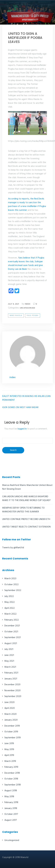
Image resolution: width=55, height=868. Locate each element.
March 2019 (10, 761)
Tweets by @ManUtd (13, 548)
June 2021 (9, 655)
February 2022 (12, 620)
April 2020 (10, 708)
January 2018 (11, 808)
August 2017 (11, 820)
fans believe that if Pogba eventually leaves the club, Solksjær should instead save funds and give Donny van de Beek (26, 263)
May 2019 (9, 749)
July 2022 (9, 596)
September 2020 (13, 696)
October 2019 (11, 732)
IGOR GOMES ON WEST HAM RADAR (20, 407)
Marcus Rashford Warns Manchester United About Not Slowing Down (27, 487)
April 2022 (10, 608)
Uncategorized (27, 308)
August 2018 (11, 791)
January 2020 (11, 720)
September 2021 (13, 638)
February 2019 (11, 767)
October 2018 (11, 779)
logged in (22, 429)
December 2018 (12, 773)
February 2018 (11, 802)
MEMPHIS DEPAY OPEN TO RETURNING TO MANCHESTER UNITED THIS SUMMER (23, 510)
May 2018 (9, 797)
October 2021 (11, 632)
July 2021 (9, 649)
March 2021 (10, 667)
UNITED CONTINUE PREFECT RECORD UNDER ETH (26, 519)
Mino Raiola (16, 316)
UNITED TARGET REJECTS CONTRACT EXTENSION (26, 527)
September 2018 (13, 785)
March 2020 (10, 714)
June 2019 (9, 744)
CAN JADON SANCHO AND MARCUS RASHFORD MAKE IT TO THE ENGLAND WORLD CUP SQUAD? (26, 498)
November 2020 (12, 691)
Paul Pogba (33, 316)
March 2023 (10, 579)
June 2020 (9, 702)
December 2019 (12, 726)
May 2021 (9, 661)
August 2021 (11, 643)
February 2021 (11, 673)
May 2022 (10, 602)
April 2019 (9, 755)
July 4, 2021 (14, 304)
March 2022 (10, 614)
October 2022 (12, 585)
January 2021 (11, 679)
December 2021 (12, 626)
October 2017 (11, 814)
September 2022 (13, 590)
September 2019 (13, 738)
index (28, 304)
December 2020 (12, 685)
